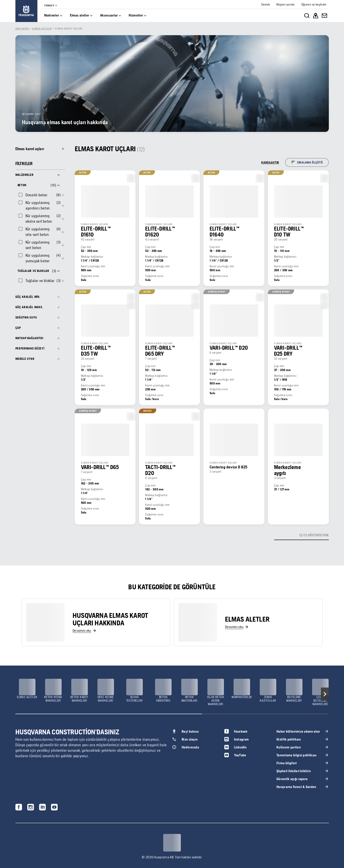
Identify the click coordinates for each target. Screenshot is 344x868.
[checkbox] (33, 195)
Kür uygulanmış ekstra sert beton (39, 218)
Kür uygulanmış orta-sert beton (38, 232)
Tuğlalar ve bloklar (40, 281)
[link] (26, 11)
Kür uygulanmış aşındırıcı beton (38, 205)
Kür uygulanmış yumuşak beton (38, 258)
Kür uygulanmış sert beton (38, 245)
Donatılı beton (37, 195)
